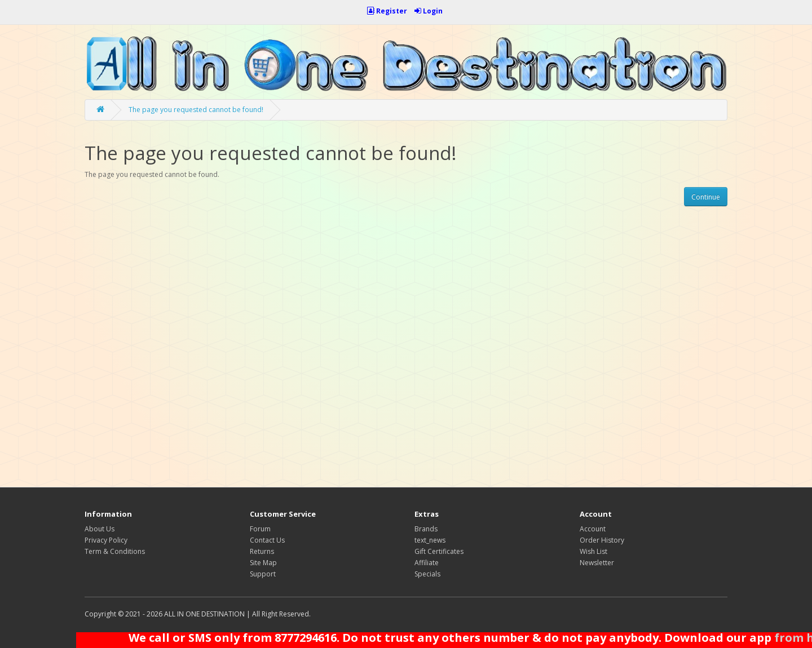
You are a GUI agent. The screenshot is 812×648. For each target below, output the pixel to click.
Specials (427, 574)
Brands (426, 529)
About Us (100, 529)
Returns (262, 551)
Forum (260, 529)
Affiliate (427, 563)
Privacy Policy (106, 540)
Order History (602, 540)
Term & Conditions (115, 551)
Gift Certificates (439, 551)
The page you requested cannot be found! (196, 110)
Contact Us (267, 540)
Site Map (263, 563)
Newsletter (597, 563)
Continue (706, 197)
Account (593, 529)
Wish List (593, 551)
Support (263, 574)
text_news (430, 540)
